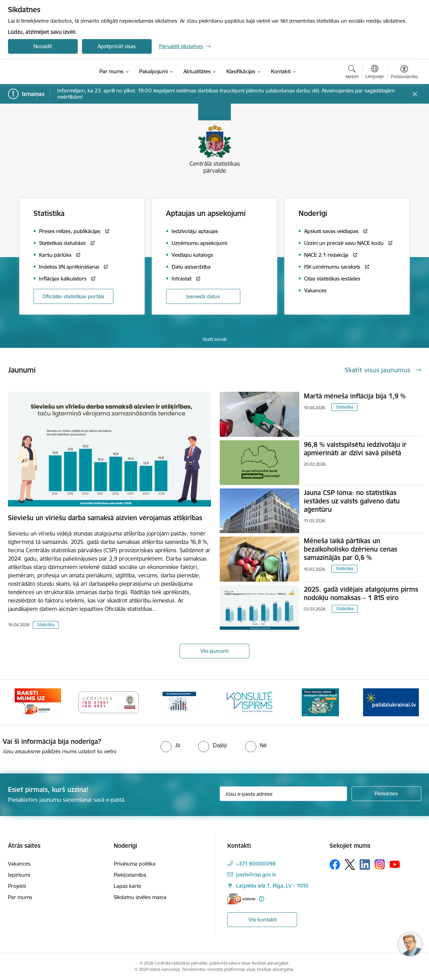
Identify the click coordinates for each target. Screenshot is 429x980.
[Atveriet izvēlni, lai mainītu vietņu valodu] (375, 73)
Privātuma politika (135, 864)
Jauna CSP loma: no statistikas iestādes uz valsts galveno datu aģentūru (352, 501)
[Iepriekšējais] (24, 702)
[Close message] (415, 94)
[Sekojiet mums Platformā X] (350, 865)
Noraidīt (43, 46)
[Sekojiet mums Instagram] (380, 864)
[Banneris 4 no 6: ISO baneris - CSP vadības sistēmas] (109, 702)
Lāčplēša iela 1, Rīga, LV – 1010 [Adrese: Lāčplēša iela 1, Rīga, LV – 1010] (272, 886)
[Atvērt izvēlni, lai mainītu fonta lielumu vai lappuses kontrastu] (404, 73)
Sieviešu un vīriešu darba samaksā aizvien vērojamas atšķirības (105, 518)
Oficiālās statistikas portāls (73, 296)
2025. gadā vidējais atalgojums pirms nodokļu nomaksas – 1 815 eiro (361, 593)
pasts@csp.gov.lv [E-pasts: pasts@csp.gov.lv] (256, 874)
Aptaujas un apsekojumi (206, 213)
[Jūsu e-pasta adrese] (283, 794)
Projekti (17, 886)
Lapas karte (127, 886)
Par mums (20, 897)
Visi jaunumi (214, 651)
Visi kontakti (262, 919)
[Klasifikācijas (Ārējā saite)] (241, 72)
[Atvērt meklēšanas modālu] (352, 73)
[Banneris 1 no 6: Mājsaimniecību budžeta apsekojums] (320, 702)
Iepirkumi (19, 875)
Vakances (19, 864)
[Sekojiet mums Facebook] (335, 865)
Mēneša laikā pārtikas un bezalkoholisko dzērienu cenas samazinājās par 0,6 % (351, 549)
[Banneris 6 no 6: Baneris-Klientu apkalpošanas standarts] (250, 702)
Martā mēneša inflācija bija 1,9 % (355, 396)
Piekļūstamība (130, 875)
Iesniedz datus (203, 296)
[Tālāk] (405, 702)
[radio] (170, 745)
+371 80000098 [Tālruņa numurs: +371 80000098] (256, 864)
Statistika (46, 625)
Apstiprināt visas (117, 46)
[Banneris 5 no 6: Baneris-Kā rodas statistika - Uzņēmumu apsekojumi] (179, 702)
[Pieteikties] (386, 794)
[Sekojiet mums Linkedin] (365, 865)
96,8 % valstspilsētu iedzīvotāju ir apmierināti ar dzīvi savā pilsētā (355, 449)
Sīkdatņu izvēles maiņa (140, 897)
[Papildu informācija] (261, 899)
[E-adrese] (241, 899)
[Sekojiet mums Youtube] (395, 864)
